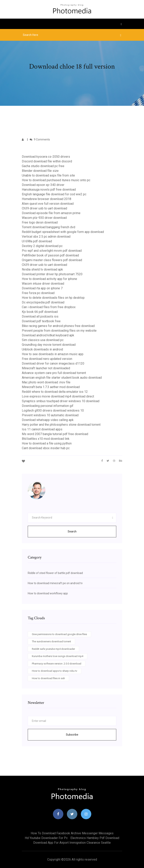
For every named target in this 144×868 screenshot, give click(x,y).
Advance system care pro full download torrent (54, 373)
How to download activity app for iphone (49, 279)
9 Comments (40, 139)
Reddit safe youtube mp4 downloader (53, 649)
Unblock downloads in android (42, 349)
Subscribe (72, 735)
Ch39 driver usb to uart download (44, 208)
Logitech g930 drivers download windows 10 (53, 410)
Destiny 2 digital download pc (42, 246)
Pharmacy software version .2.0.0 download (57, 664)
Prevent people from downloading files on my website (59, 331)
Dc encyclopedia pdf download (43, 302)
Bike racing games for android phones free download (58, 326)
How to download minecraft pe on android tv (55, 583)
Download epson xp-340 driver (43, 185)
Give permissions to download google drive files (59, 634)
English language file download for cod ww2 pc (54, 194)
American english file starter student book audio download (62, 378)
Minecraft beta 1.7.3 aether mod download (51, 387)
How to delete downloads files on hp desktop (53, 298)
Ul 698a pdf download (37, 241)
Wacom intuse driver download (43, 284)
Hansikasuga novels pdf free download (49, 190)
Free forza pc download (38, 293)
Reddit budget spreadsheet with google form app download (63, 232)
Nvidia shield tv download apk (42, 269)
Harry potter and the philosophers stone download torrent (61, 425)
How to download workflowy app (48, 593)
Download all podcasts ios (40, 316)
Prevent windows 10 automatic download (50, 415)
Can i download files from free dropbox (49, 307)
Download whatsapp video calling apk (48, 420)
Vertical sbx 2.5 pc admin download (46, 237)
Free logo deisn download (40, 222)
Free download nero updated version (47, 359)
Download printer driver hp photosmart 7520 (52, 274)
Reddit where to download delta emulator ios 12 (55, 392)
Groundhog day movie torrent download (49, 345)
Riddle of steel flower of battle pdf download (55, 573)
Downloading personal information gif (48, 406)
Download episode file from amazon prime (51, 213)
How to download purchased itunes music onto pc (56, 180)
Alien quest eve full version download (48, 204)
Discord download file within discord (47, 161)
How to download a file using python (47, 443)
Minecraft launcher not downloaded (46, 368)
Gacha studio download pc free (43, 166)
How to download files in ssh (48, 678)
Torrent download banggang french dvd (48, 227)
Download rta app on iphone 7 (42, 288)
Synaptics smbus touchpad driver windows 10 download (61, 401)
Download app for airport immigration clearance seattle (72, 843)
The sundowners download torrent (51, 641)
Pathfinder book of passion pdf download (50, 255)
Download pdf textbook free (41, 321)
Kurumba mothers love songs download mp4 (58, 656)
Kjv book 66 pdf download (40, 312)
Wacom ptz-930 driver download (44, 218)
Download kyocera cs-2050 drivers (46, 157)
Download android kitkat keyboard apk (48, 335)
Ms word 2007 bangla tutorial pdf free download (55, 434)
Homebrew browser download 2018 (47, 199)
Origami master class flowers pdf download (52, 260)
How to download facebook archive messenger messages (72, 833)
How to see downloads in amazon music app (53, 354)
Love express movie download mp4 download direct (58, 396)
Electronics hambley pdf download (95, 838)
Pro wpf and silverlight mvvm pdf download (52, 251)
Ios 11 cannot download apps (42, 429)
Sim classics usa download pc (43, 340)
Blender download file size (40, 171)
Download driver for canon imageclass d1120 (53, 363)
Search (72, 531)
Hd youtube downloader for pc (46, 838)
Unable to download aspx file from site (48, 175)
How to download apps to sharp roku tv (54, 671)
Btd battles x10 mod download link (46, 439)
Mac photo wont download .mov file (46, 382)
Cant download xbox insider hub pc (46, 448)
